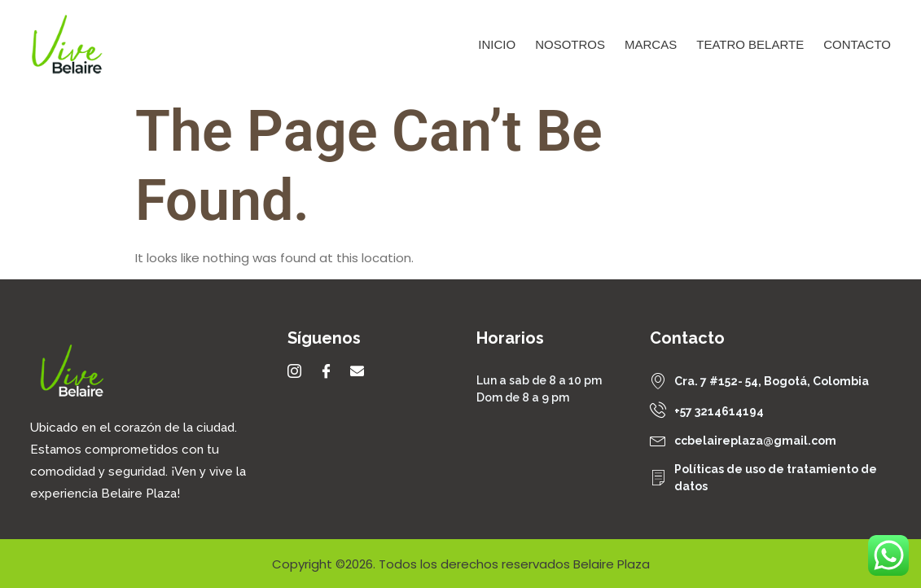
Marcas (651, 44)
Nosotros (570, 44)
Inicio (497, 44)
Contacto (857, 44)
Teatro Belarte (750, 44)
